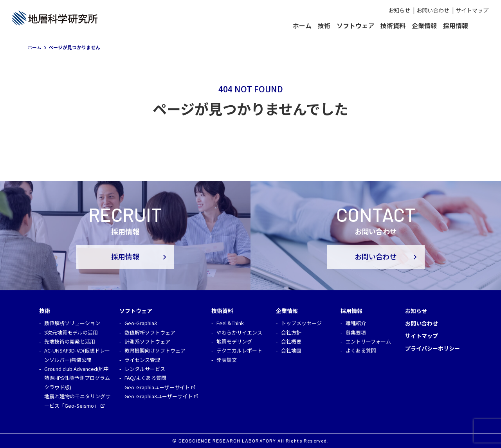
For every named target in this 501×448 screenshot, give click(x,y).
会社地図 (291, 350)
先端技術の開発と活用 (70, 341)
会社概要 (291, 341)
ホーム (302, 25)
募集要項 (356, 332)
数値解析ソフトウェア (150, 332)
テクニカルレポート (239, 350)
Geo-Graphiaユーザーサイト (157, 387)
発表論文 (227, 360)
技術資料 (393, 25)
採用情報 (456, 25)
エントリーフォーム (368, 341)
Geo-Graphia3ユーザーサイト (159, 396)
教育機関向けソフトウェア (155, 350)
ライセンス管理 (142, 360)
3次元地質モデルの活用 (71, 332)
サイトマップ (472, 10)
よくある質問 (361, 350)
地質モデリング (234, 341)
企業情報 (424, 25)
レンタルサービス (145, 369)
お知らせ (399, 10)
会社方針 (291, 332)
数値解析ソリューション (72, 323)
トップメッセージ (301, 323)
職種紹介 (356, 323)
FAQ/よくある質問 (145, 378)
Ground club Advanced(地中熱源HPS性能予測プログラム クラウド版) (77, 378)
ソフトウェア (355, 25)
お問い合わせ (433, 10)
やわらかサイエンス (239, 332)
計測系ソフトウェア (147, 341)
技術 (324, 25)
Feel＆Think (230, 323)
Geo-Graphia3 (141, 323)
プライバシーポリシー (433, 348)
